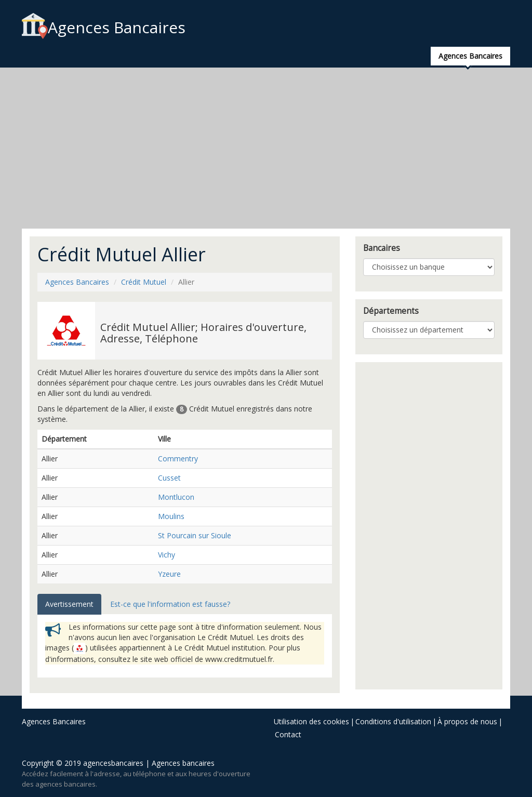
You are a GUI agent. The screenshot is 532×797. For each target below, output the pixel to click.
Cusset (169, 478)
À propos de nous (467, 721)
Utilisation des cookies (311, 721)
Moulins (171, 516)
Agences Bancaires (104, 27)
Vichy (167, 555)
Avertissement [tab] (69, 604)
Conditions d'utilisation (393, 721)
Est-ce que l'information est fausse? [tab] (170, 604)
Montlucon (176, 497)
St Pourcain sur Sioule (195, 535)
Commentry (178, 459)
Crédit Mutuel (144, 282)
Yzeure (169, 574)
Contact (288, 734)
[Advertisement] (266, 148)
